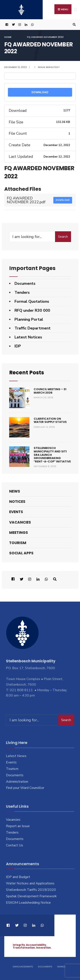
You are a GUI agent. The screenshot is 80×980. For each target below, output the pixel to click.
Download (40, 92)
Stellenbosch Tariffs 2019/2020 (31, 890)
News (15, 491)
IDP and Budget (18, 877)
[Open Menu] (75, 10)
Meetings (19, 533)
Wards (61, 967)
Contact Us (15, 845)
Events (16, 512)
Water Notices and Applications (30, 883)
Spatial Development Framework (31, 896)
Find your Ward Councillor (25, 788)
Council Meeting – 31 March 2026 (50, 391)
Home (8, 37)
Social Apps (21, 553)
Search (63, 237)
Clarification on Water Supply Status (50, 420)
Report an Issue (18, 826)
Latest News (16, 756)
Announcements (23, 967)
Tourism (18, 543)
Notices (17, 502)
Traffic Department (33, 328)
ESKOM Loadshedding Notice (28, 903)
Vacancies (20, 522)
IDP (18, 346)
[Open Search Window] (74, 25)
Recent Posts (27, 373)
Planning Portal (29, 319)
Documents (25, 283)
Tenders (22, 292)
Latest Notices (28, 337)
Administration (17, 782)
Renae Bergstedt (49, 67)
